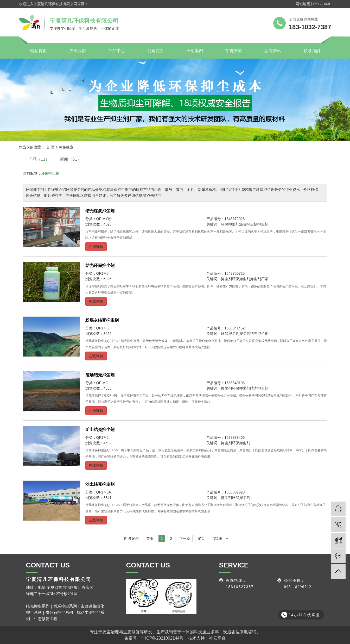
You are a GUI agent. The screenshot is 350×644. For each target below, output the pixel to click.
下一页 (185, 539)
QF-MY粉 (104, 219)
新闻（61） (71, 159)
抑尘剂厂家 (259, 279)
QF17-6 (102, 273)
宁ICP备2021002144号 (162, 638)
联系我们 (312, 51)
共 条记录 (131, 539)
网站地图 (303, 4)
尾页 (201, 539)
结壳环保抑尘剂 (100, 265)
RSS (317, 4)
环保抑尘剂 (230, 224)
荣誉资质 (234, 51)
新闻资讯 (273, 51)
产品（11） (39, 159)
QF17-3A (104, 492)
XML (327, 4)
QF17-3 (102, 328)
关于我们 (78, 51)
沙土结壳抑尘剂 (100, 484)
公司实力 (156, 51)
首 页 (50, 147)
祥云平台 (217, 638)
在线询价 (96, 247)
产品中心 (117, 51)
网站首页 (39, 51)
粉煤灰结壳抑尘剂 (102, 320)
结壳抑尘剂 (259, 334)
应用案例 (195, 51)
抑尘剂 (263, 224)
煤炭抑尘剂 (248, 224)
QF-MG (102, 383)
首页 (150, 539)
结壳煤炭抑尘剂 (100, 211)
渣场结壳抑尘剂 (100, 375)
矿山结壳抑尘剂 (100, 430)
